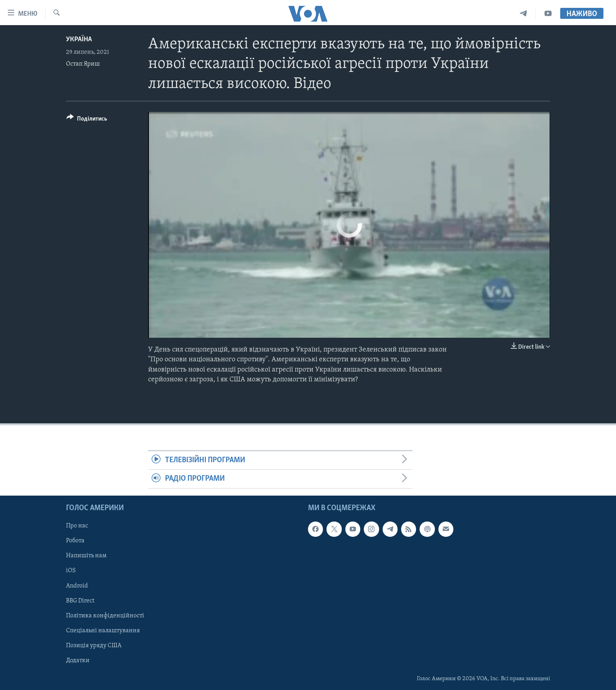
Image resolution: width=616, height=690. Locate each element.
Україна (79, 39)
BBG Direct (80, 600)
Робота (75, 541)
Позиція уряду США (94, 645)
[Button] (87, 120)
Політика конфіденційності (105, 615)
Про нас (77, 526)
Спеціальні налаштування (103, 630)
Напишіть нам (86, 556)
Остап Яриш (83, 64)
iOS (71, 571)
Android (77, 586)
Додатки (78, 660)
